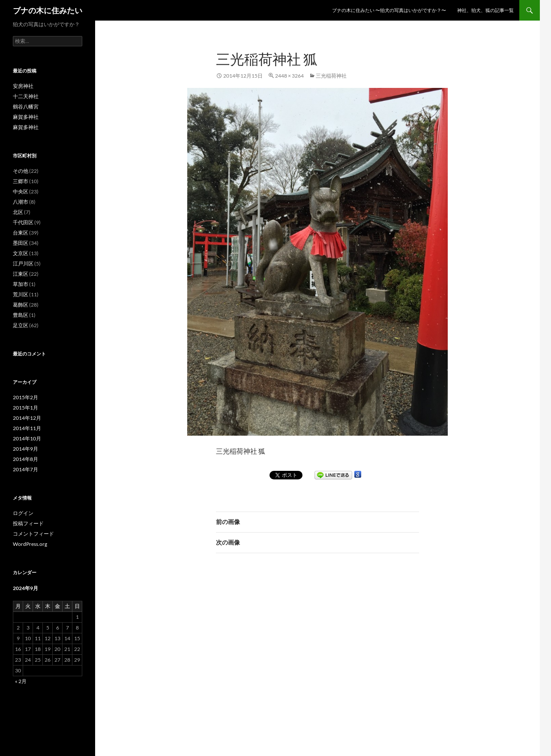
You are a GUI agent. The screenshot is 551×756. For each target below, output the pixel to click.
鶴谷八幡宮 (26, 107)
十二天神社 (26, 96)
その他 (21, 171)
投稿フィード (28, 523)
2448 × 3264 (289, 76)
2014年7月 (25, 469)
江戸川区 (23, 264)
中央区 (21, 191)
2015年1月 (25, 408)
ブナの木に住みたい (48, 10)
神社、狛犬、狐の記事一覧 (485, 10)
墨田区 (21, 243)
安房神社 (23, 86)
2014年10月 (27, 438)
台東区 (21, 233)
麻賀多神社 (26, 117)
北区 (18, 212)
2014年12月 (27, 418)
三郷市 (21, 181)
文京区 (21, 253)
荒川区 (21, 294)
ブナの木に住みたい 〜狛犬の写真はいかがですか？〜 (389, 10)
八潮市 (21, 202)
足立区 (21, 325)
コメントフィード (33, 534)
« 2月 (21, 681)
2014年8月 (25, 459)
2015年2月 (25, 397)
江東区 (21, 274)
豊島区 (21, 315)
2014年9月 (25, 449)
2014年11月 (27, 428)
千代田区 (23, 222)
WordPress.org (30, 544)
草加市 (21, 284)
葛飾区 (21, 305)
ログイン (23, 513)
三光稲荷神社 (331, 76)
